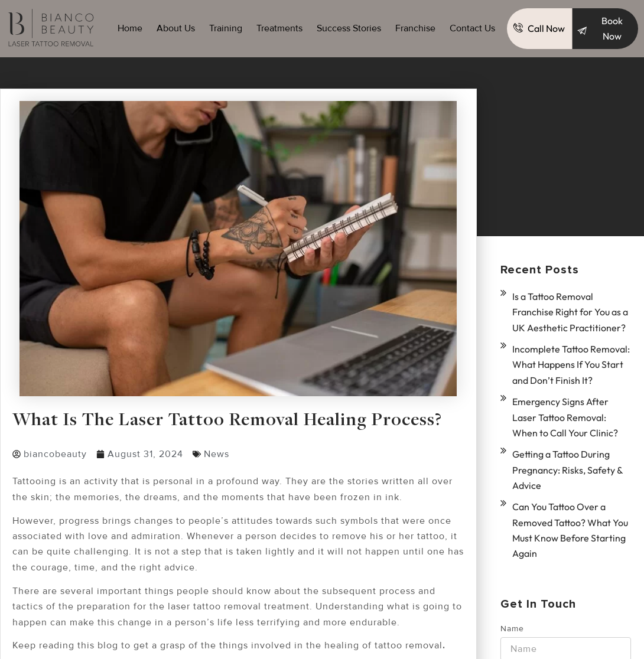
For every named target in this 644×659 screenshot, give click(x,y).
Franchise (415, 28)
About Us (176, 28)
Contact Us (472, 28)
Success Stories (349, 28)
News (217, 454)
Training (226, 28)
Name (512, 616)
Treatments (279, 28)
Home (130, 28)
